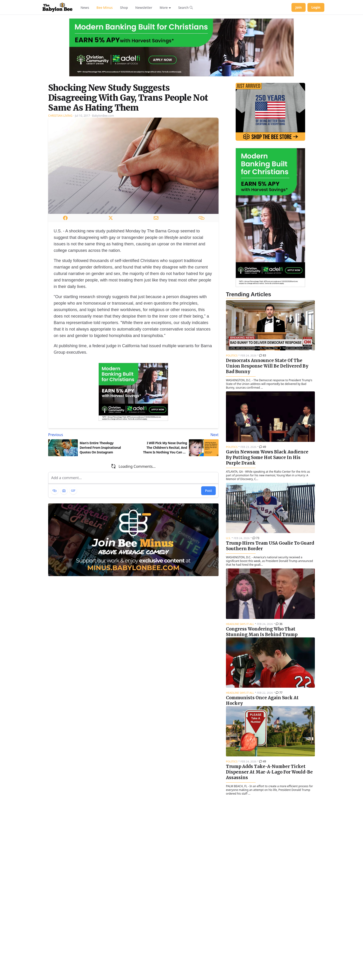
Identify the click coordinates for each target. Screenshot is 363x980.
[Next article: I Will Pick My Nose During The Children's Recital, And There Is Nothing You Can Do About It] (177, 435)
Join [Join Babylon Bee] (299, 7)
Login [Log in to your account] (316, 7)
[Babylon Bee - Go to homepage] (57, 7)
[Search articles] (186, 7)
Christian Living (60, 116)
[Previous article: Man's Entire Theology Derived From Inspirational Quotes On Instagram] (90, 435)
